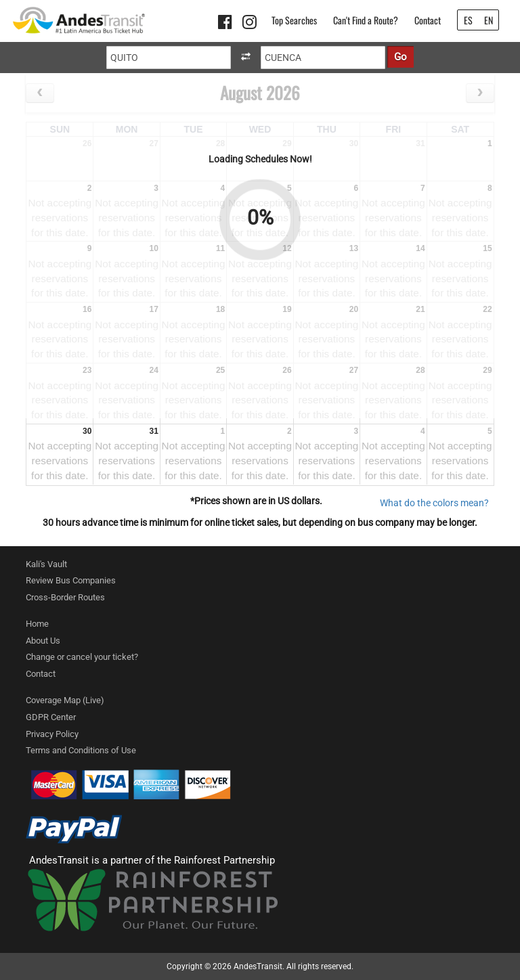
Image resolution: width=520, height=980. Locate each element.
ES (468, 20)
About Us (43, 641)
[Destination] (323, 58)
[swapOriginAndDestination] (246, 58)
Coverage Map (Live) (65, 700)
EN (489, 20)
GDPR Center (51, 717)
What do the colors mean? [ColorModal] (434, 503)
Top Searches (294, 20)
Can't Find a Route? (366, 20)
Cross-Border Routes (65, 597)
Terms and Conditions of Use (81, 750)
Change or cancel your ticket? (82, 657)
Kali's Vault (46, 564)
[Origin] (169, 58)
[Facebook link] (227, 24)
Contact (428, 20)
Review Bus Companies (71, 580)
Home (37, 624)
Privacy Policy (52, 734)
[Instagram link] (251, 24)
